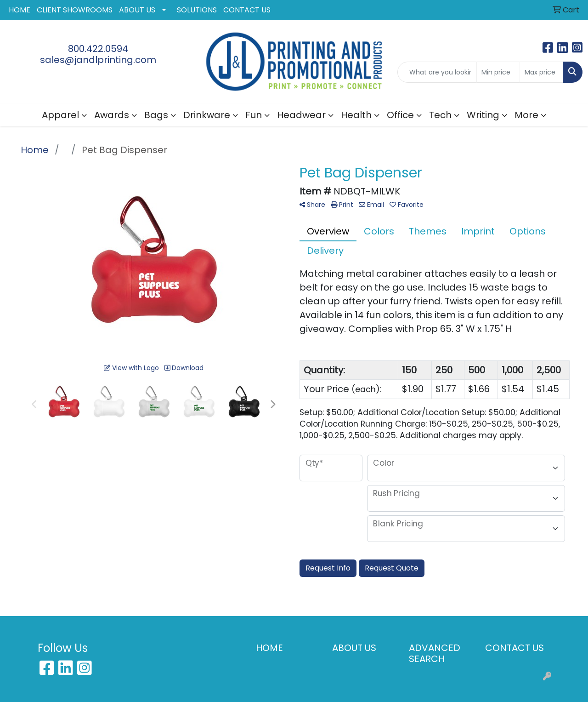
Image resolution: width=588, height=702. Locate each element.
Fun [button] (254, 115)
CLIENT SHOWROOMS (75, 10)
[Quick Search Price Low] (498, 72)
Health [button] (356, 115)
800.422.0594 (98, 49)
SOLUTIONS (197, 10)
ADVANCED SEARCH (435, 653)
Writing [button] (483, 115)
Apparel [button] (60, 115)
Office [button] (400, 115)
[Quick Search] (437, 72)
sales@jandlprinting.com (98, 60)
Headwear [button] (301, 115)
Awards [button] (112, 115)
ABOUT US (137, 10)
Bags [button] (156, 115)
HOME (20, 10)
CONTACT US (247, 10)
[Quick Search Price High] (541, 72)
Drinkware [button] (207, 115)
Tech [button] (440, 115)
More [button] (526, 115)
